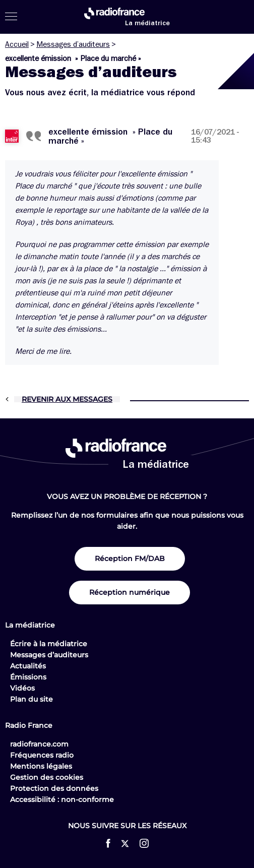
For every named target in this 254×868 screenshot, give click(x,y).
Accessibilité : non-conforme (62, 799)
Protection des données (54, 788)
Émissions (28, 677)
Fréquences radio (42, 755)
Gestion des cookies (47, 777)
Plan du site (31, 699)
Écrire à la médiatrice (49, 644)
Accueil (17, 44)
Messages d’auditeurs (73, 44)
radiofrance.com (39, 744)
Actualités (28, 666)
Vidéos (22, 688)
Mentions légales (41, 766)
